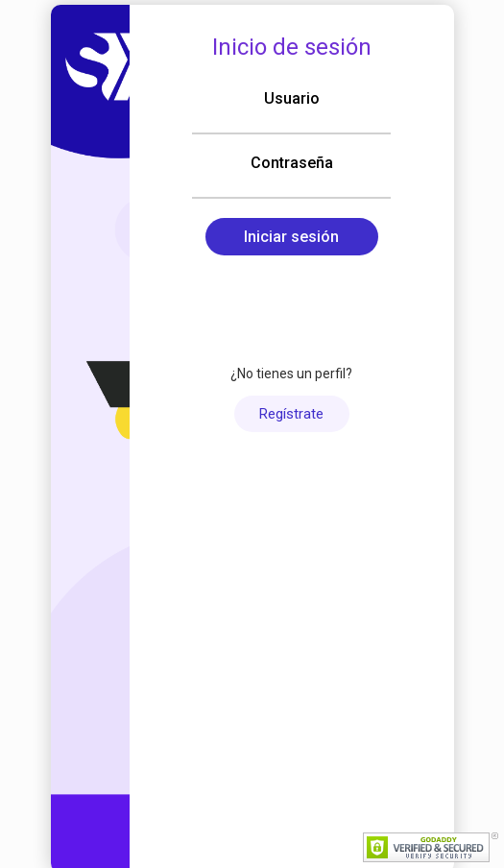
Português (321, 709)
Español (178, 709)
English (246, 709)
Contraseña (292, 163)
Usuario (292, 98)
